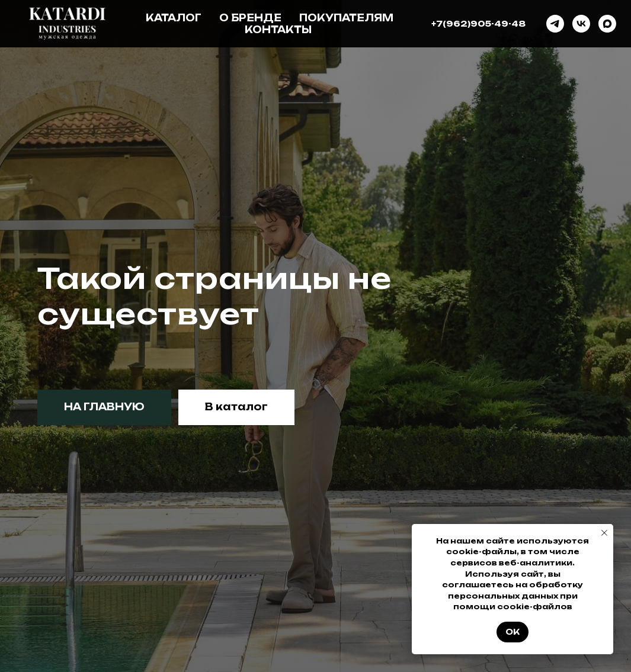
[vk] (581, 24)
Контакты (278, 30)
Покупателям (346, 18)
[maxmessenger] (607, 24)
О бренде (250, 18)
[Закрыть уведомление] (604, 533)
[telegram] (555, 24)
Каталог (174, 18)
